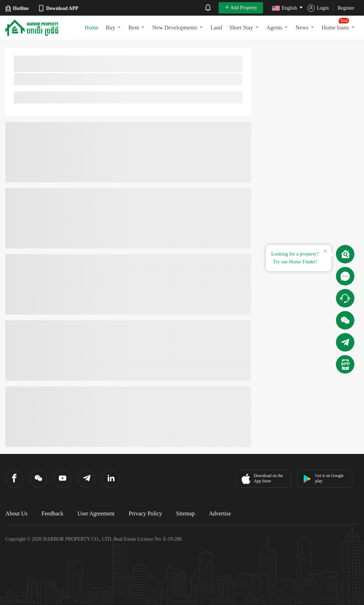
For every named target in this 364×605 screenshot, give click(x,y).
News (305, 28)
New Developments (178, 28)
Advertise (220, 513)
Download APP (58, 8)
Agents (277, 28)
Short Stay (244, 28)
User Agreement (96, 513)
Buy (113, 28)
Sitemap (186, 513)
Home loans (338, 24)
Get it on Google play (323, 478)
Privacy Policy (145, 513)
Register (346, 8)
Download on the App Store (261, 479)
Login (318, 8)
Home (92, 28)
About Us (16, 513)
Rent (137, 28)
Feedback (52, 513)
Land (216, 28)
